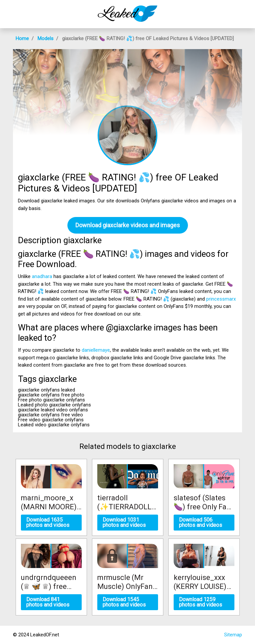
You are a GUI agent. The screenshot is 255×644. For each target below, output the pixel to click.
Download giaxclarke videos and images (128, 225)
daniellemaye (96, 350)
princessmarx (221, 299)
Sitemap (233, 635)
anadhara (42, 276)
